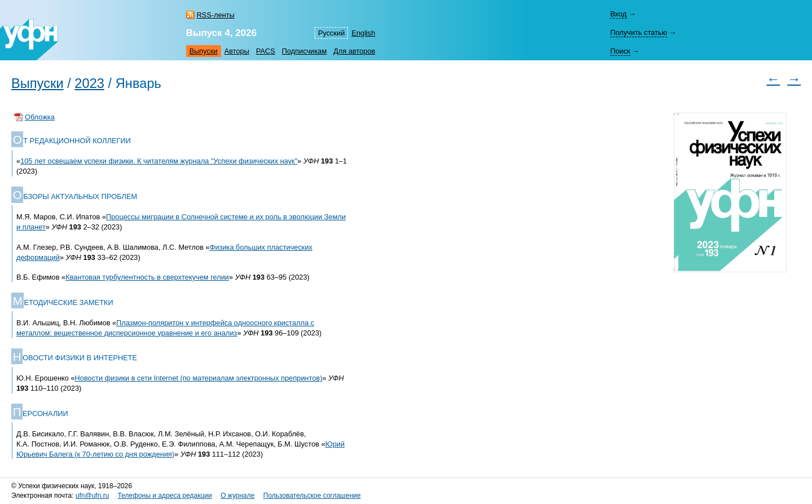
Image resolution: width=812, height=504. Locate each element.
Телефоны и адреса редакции (165, 496)
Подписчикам (304, 51)
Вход (618, 14)
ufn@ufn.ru (92, 496)
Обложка (40, 117)
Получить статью (639, 32)
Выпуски (204, 51)
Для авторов (354, 51)
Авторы (237, 51)
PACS (266, 51)
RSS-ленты (216, 15)
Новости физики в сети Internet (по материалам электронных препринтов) (199, 378)
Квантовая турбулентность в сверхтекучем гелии (147, 277)
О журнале (237, 496)
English (363, 33)
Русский (331, 33)
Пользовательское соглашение (312, 496)
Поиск (620, 51)
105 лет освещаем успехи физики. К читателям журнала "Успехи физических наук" (159, 161)
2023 (89, 83)
